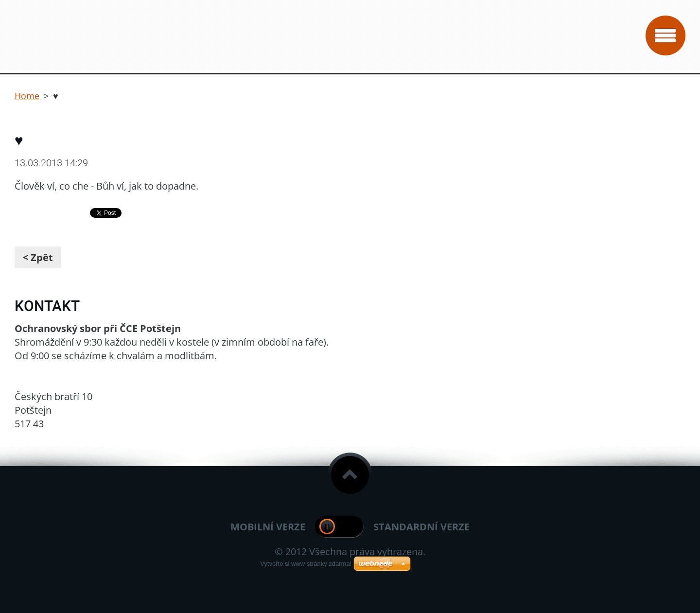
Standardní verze (421, 527)
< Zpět (38, 257)
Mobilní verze (268, 527)
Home (27, 96)
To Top (350, 475)
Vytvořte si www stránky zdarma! (306, 564)
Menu (665, 35)
